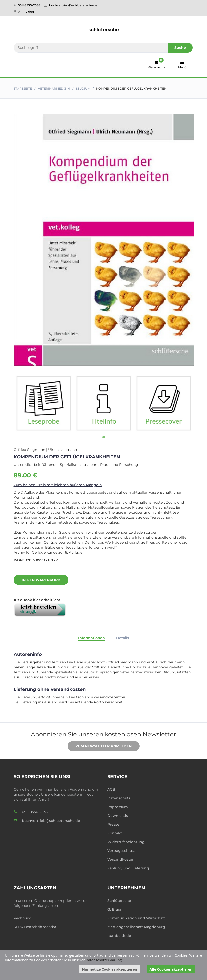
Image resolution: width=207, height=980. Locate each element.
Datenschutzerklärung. (104, 960)
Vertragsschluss (121, 851)
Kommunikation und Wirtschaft (136, 918)
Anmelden (24, 11)
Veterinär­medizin (54, 88)
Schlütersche (119, 901)
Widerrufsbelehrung (126, 842)
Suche (180, 48)
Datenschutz (119, 798)
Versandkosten (121, 859)
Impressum (118, 807)
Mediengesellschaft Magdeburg (136, 927)
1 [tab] (104, 437)
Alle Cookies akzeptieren (171, 969)
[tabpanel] (44, 403)
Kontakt (115, 833)
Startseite (23, 88)
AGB (111, 789)
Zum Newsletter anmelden (100, 746)
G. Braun (115, 909)
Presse (113, 824)
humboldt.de (119, 936)
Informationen (92, 638)
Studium (83, 88)
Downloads (118, 816)
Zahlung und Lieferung (128, 868)
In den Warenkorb (37, 580)
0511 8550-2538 (27, 5)
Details (122, 638)
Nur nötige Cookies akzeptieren (109, 969)
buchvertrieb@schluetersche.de (71, 5)
